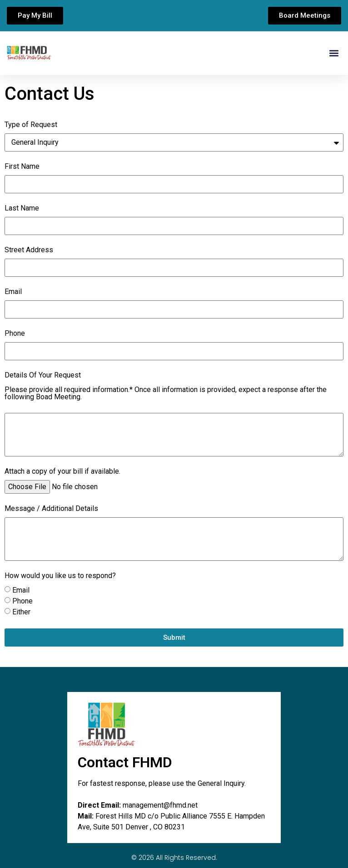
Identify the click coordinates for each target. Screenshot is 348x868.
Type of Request (31, 125)
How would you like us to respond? (60, 576)
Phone (15, 334)
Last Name (22, 208)
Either (21, 612)
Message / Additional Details (51, 509)
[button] (334, 53)
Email (13, 292)
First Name (22, 167)
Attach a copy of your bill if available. (62, 472)
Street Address (29, 250)
